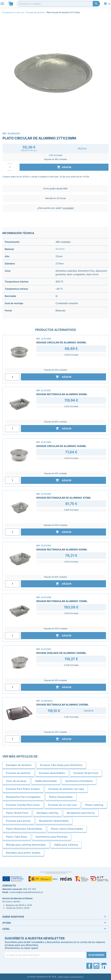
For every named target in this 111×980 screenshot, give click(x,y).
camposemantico (77, 977)
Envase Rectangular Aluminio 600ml (62, 550)
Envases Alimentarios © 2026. (42, 977)
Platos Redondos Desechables (24, 829)
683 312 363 (30, 889)
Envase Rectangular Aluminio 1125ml (62, 601)
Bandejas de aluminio (19, 765)
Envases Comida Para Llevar (23, 805)
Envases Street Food (86, 773)
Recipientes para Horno (81, 813)
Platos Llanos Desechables (67, 829)
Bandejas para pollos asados (23, 853)
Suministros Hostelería (79, 781)
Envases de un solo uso (62, 805)
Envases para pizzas (18, 821)
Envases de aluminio (18, 773)
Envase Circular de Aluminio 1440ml (61, 446)
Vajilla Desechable (46, 781)
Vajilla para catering (66, 845)
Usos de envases (16, 781)
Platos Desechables (61, 797)
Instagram (96, 966)
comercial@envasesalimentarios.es (26, 892)
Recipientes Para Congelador (23, 797)
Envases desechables (52, 773)
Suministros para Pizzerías (52, 837)
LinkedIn (103, 966)
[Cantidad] (10, 167)
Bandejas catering (47, 813)
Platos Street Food (17, 813)
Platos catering (94, 805)
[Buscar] (58, 4)
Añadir (64, 167)
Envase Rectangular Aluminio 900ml (62, 394)
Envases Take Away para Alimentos (61, 765)
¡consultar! (68, 208)
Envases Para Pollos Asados (23, 789)
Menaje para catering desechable (26, 845)
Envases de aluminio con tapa (66, 789)
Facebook (89, 966)
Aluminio (60, 249)
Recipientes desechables (54, 821)
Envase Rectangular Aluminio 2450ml (62, 705)
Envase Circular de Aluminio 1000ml (61, 343)
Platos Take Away (17, 837)
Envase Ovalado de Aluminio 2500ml (61, 653)
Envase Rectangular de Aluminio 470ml (64, 498)
